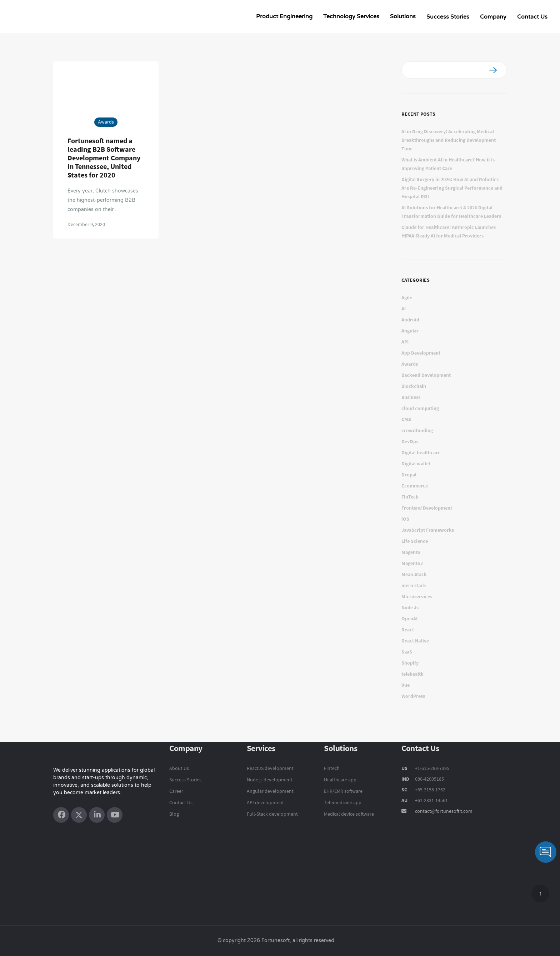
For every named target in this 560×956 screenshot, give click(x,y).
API (405, 342)
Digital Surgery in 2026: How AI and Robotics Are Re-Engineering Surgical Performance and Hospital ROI (452, 188)
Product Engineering (284, 16)
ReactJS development (270, 768)
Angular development (270, 791)
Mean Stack (414, 574)
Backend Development (426, 375)
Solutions (403, 16)
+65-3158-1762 (430, 790)
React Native (415, 641)
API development (265, 802)
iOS (405, 519)
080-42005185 (429, 779)
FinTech (410, 497)
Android (410, 320)
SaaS (407, 652)
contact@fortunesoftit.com (444, 811)
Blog (174, 814)
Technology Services (351, 16)
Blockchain (414, 386)
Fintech (332, 768)
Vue (406, 685)
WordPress (413, 696)
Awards (106, 122)
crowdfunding (417, 430)
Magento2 (412, 563)
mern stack (414, 585)
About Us (179, 768)
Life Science (415, 541)
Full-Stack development (272, 814)
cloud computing (420, 408)
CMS (406, 419)
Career (176, 791)
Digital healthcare (421, 452)
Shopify (410, 663)
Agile (407, 297)
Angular (410, 331)
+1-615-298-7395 (432, 768)
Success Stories (448, 17)
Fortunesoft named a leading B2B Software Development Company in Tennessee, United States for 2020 (104, 158)
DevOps (410, 441)
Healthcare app (340, 780)
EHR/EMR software (343, 791)
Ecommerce (415, 486)
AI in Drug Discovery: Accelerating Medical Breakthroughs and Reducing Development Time (449, 140)
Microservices (417, 596)
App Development (421, 353)
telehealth (412, 674)
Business (411, 397)
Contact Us (532, 17)
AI (404, 309)
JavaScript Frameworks (428, 530)
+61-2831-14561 (431, 800)
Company (493, 17)
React (408, 630)
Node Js (410, 607)
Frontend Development (427, 508)
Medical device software (349, 814)
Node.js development (270, 780)
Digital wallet (416, 464)
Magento (411, 552)
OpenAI (409, 619)
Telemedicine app (343, 802)
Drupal (409, 475)
